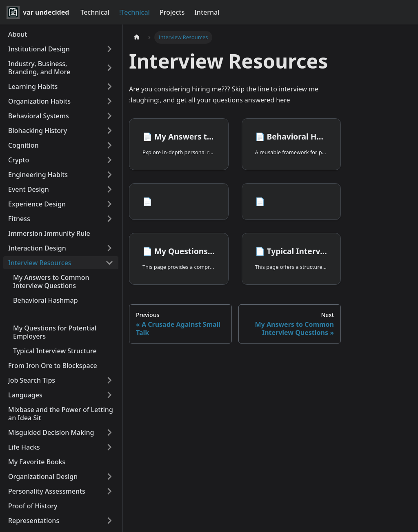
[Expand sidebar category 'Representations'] (109, 521)
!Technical (135, 12)
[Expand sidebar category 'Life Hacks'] (109, 447)
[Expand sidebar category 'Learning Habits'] (109, 86)
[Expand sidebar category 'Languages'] (109, 395)
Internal (207, 12)
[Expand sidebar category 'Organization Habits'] (109, 101)
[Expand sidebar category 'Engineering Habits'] (109, 175)
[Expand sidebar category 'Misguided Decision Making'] (109, 432)
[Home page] (137, 37)
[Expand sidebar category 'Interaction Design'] (109, 248)
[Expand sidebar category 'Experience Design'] (109, 204)
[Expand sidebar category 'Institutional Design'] (109, 49)
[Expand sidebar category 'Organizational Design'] (109, 477)
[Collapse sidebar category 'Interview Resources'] (109, 263)
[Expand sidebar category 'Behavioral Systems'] (109, 116)
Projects (172, 12)
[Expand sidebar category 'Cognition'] (109, 145)
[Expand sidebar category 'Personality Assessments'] (109, 491)
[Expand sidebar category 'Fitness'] (109, 219)
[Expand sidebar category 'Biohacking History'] (109, 131)
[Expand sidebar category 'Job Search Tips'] (109, 380)
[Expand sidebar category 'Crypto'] (109, 160)
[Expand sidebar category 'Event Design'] (109, 189)
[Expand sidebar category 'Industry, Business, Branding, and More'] (109, 68)
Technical (95, 12)
